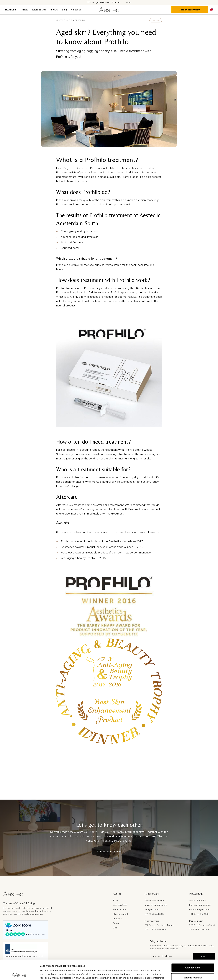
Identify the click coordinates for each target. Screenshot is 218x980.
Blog (64, 10)
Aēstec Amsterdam (154, 900)
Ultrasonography (121, 914)
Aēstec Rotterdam (198, 900)
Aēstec (60, 20)
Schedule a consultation (109, 851)
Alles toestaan (193, 948)
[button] (12, 10)
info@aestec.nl (152, 909)
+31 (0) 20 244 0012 (154, 914)
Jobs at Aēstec (120, 905)
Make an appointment (190, 10)
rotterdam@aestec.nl (200, 909)
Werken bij (76, 10)
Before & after (39, 10)
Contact (117, 923)
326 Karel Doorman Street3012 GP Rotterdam (202, 927)
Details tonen (163, 974)
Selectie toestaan (193, 958)
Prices (25, 10)
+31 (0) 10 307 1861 (199, 914)
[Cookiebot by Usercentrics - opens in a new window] (20, 974)
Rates (116, 900)
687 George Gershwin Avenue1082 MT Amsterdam (159, 927)
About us (54, 10)
